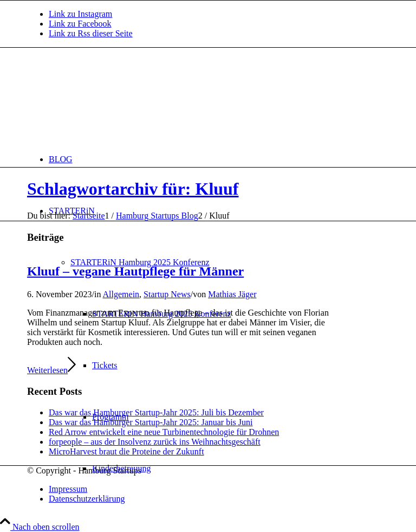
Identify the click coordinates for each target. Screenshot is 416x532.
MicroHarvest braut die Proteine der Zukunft (126, 451)
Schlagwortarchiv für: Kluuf (133, 189)
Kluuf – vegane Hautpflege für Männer (135, 271)
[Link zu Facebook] (80, 24)
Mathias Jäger (232, 294)
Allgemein (121, 294)
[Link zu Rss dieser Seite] (91, 33)
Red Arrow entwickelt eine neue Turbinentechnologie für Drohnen (164, 432)
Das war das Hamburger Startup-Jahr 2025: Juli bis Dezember (156, 412)
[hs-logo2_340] (108, 99)
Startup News (167, 294)
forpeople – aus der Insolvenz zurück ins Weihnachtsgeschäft (155, 442)
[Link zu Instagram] (80, 14)
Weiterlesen (51, 370)
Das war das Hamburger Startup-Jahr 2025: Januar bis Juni (151, 422)
